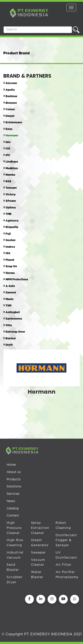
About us (14, 472)
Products (14, 479)
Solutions (14, 487)
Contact (13, 516)
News (11, 501)
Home (11, 465)
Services (13, 494)
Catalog (13, 509)
